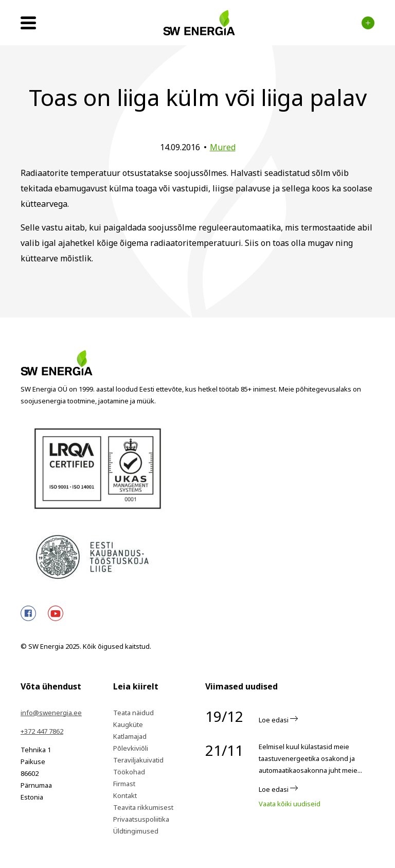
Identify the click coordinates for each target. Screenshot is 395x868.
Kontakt (125, 795)
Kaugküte (128, 724)
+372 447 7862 (42, 731)
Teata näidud (133, 713)
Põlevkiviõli (131, 748)
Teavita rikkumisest (143, 807)
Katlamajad (130, 736)
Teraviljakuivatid (138, 760)
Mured (223, 147)
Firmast (124, 784)
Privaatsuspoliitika (141, 819)
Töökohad (129, 772)
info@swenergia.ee (51, 713)
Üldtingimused (136, 831)
